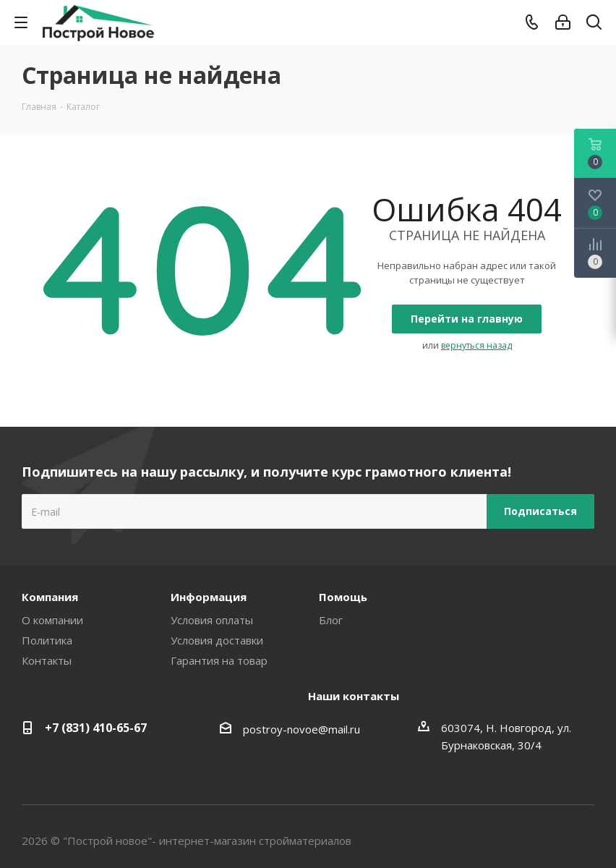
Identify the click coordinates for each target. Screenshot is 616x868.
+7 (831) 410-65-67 (96, 728)
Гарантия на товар (219, 660)
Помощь (343, 597)
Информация (209, 597)
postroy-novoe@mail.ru (301, 729)
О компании (52, 620)
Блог (331, 620)
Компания (50, 597)
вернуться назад (476, 345)
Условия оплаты (212, 620)
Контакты (47, 660)
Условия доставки (217, 640)
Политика (47, 640)
